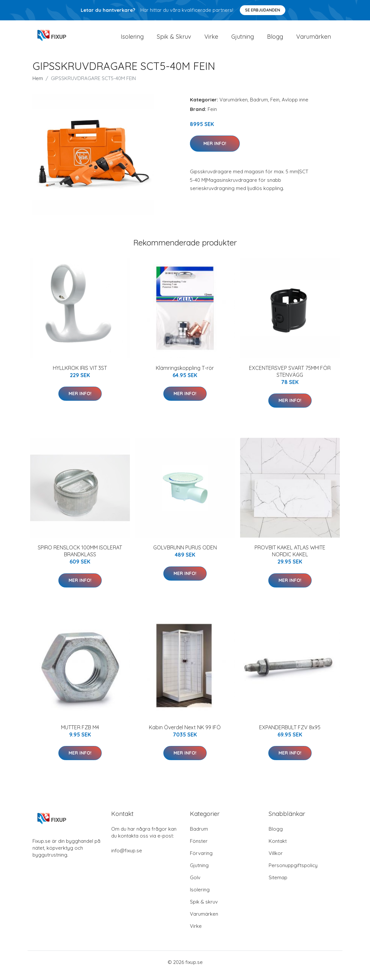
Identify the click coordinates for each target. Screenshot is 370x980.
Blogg (275, 40)
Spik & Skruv (174, 40)
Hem (38, 85)
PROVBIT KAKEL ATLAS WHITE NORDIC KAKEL (290, 557)
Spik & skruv (204, 908)
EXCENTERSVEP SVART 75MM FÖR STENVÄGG (290, 378)
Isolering (132, 40)
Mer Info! (215, 150)
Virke (211, 40)
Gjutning (243, 40)
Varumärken (314, 40)
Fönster (199, 848)
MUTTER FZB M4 (80, 734)
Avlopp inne (295, 106)
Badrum (259, 106)
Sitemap (278, 884)
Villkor (276, 860)
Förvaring (201, 860)
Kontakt (278, 848)
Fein (275, 106)
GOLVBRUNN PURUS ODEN (185, 554)
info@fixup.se (127, 857)
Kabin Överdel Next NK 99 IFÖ (185, 734)
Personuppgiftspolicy (293, 872)
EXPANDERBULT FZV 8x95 (290, 734)
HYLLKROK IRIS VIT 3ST (80, 374)
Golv (195, 884)
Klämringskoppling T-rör (185, 374)
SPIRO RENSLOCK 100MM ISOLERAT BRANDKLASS (80, 557)
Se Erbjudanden (263, 10)
